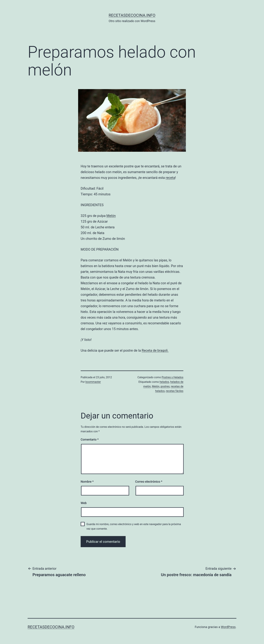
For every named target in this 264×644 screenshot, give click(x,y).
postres (165, 386)
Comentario (90, 439)
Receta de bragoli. (155, 350)
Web (84, 503)
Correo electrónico (149, 482)
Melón (111, 216)
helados (164, 382)
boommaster (93, 382)
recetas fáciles (175, 391)
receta (170, 178)
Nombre (87, 482)
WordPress (228, 627)
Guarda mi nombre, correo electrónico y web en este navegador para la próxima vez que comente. (134, 526)
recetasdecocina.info (132, 15)
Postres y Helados (172, 377)
